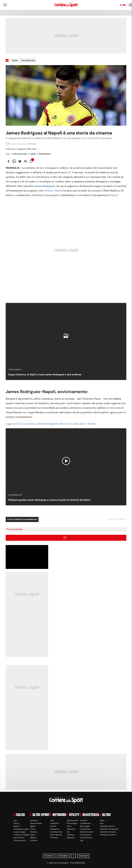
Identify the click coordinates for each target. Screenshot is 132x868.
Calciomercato (19, 154)
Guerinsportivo (56, 832)
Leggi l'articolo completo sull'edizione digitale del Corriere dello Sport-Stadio (51, 424)
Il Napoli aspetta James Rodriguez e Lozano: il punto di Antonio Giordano (49, 500)
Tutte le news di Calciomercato (22, 519)
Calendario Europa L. (108, 832)
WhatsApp (83, 856)
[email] (26, 161)
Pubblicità (71, 829)
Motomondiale (36, 823)
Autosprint (55, 823)
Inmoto (53, 826)
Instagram (63, 856)
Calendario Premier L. (108, 835)
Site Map (70, 835)
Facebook (49, 856)
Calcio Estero (19, 838)
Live (124, 5)
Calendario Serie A (107, 826)
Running (33, 832)
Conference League (21, 835)
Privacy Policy (86, 835)
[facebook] (9, 161)
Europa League (20, 832)
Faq (82, 840)
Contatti (84, 821)
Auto (52, 821)
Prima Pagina (72, 823)
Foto (102, 823)
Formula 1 (34, 821)
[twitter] (20, 161)
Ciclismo (34, 840)
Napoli (114, 195)
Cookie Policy (85, 829)
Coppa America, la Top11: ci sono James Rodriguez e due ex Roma (45, 375)
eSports (33, 838)
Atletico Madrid (54, 191)
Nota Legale (85, 826)
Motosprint (55, 829)
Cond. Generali (86, 838)
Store (69, 826)
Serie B (16, 826)
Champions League (21, 829)
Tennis (33, 829)
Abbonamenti (72, 821)
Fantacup (54, 838)
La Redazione (85, 823)
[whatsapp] (14, 161)
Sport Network (56, 835)
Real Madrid (44, 154)
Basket (33, 826)
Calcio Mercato (28, 60)
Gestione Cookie (87, 832)
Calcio (15, 60)
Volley (33, 835)
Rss (68, 832)
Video (102, 821)
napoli (32, 154)
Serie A (16, 823)
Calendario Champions (109, 829)
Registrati (71, 838)
